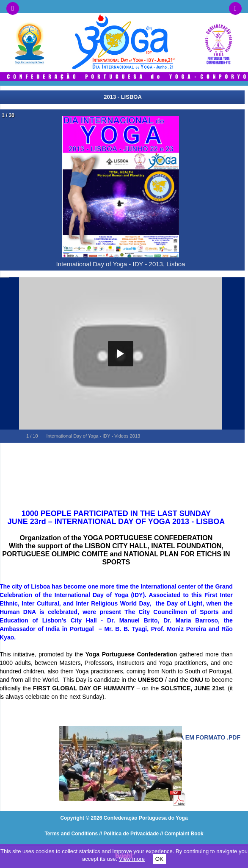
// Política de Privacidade (129, 834)
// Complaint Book (182, 834)
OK (159, 859)
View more (132, 859)
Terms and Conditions (71, 834)
